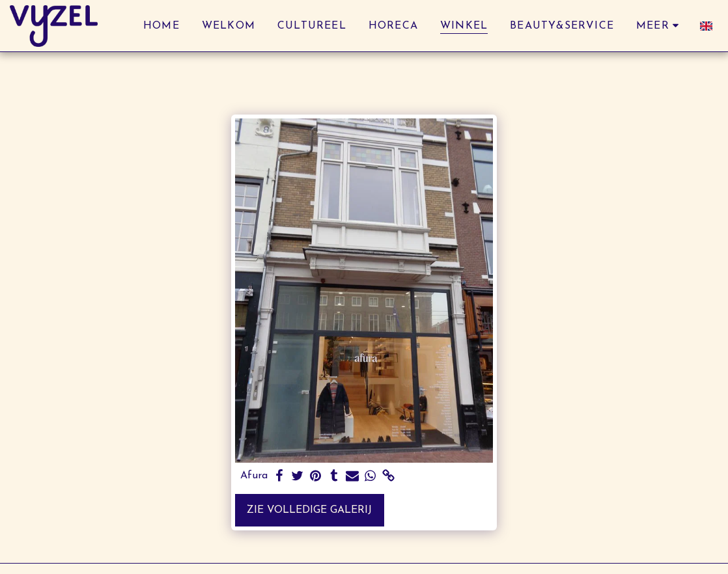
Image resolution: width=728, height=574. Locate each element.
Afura (254, 476)
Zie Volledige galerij (309, 510)
